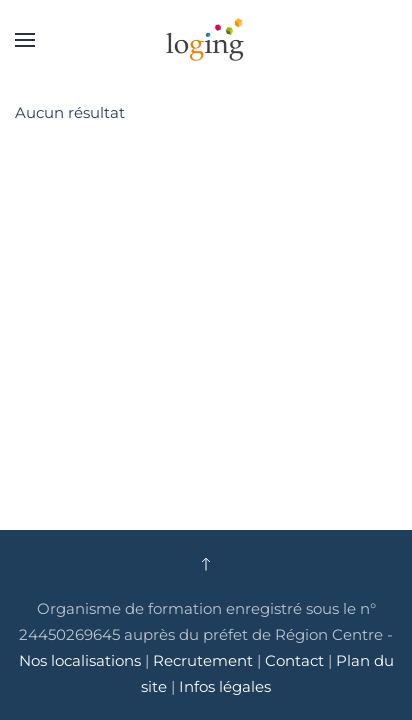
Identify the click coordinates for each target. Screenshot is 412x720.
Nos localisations (80, 660)
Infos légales (225, 686)
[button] (25, 40)
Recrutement (203, 660)
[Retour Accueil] (206, 40)
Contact (296, 660)
